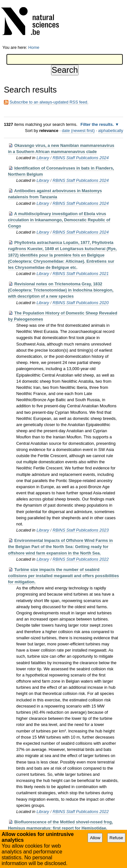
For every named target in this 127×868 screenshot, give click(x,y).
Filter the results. (98, 124)
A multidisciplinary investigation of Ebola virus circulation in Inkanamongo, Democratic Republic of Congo (59, 220)
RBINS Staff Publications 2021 (81, 274)
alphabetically (111, 131)
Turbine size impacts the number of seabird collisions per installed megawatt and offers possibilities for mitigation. (63, 576)
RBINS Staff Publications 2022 (81, 559)
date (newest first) (78, 131)
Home (34, 47)
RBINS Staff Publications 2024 (81, 158)
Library (43, 158)
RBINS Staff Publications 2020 (81, 303)
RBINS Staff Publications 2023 (81, 530)
